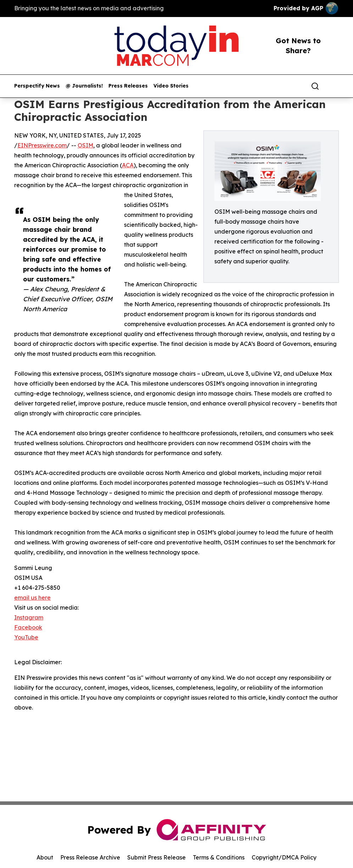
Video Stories (171, 86)
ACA (128, 165)
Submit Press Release (156, 857)
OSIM (85, 145)
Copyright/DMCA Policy (284, 857)
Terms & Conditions (219, 857)
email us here (32, 598)
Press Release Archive (90, 857)
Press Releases (128, 86)
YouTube (26, 637)
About (45, 857)
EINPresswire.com (42, 145)
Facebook (28, 627)
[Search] (315, 86)
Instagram (29, 617)
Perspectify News (37, 86)
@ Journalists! (84, 86)
